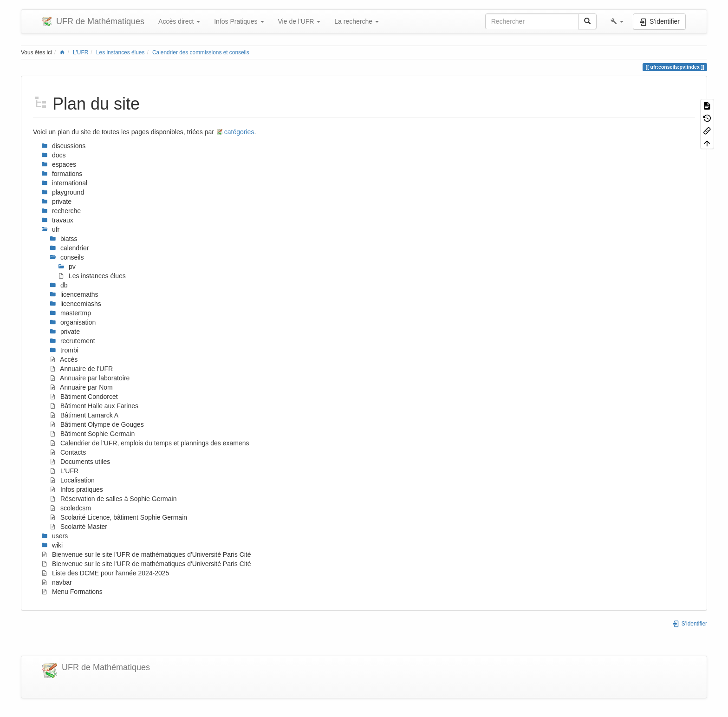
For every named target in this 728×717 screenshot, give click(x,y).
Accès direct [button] (179, 21)
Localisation (72, 480)
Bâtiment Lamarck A (84, 415)
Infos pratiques (76, 489)
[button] (617, 21)
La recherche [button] (357, 21)
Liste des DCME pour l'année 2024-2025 (105, 573)
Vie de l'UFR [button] (299, 21)
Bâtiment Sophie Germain (92, 434)
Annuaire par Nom (81, 387)
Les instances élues (120, 52)
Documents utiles (80, 462)
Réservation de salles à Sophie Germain (113, 499)
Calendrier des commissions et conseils (201, 52)
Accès (64, 359)
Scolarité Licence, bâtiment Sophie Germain (118, 517)
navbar (57, 582)
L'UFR (81, 52)
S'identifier (690, 624)
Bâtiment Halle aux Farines (94, 406)
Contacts (68, 452)
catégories (239, 132)
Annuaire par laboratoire (90, 378)
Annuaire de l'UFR (81, 369)
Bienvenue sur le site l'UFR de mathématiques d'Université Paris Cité (146, 554)
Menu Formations (72, 592)
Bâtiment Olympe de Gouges (97, 424)
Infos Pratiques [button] (239, 21)
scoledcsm (70, 508)
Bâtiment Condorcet (84, 397)
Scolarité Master (78, 527)
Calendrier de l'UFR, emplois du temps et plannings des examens (149, 443)
